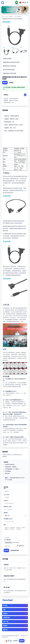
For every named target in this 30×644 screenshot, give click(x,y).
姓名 (5, 489)
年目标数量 (8, 519)
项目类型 (6, 513)
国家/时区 (8, 507)
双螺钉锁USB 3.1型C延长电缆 (9, 73)
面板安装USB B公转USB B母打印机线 (11, 62)
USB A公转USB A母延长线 (9, 70)
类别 (7, 17)
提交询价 (6, 550)
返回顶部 (15, 641)
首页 (3, 17)
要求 (5, 525)
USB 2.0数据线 (18, 17)
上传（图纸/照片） (8, 540)
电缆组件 (11, 17)
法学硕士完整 (5, 637)
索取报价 (5, 83)
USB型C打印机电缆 (7, 59)
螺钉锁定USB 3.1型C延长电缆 (9, 66)
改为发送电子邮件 (15, 550)
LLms (26, 636)
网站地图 (23, 636)
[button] (14, 12)
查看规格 (11, 83)
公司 (7, 495)
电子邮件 (6, 501)
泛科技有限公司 (7, 308)
